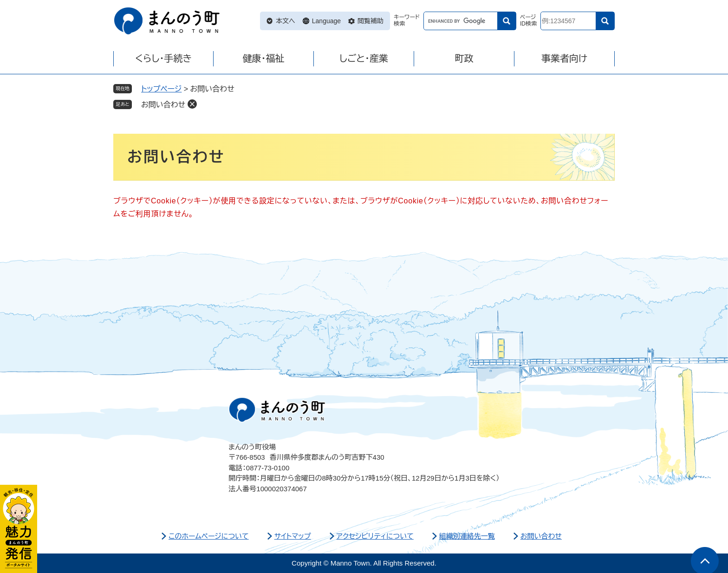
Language (326, 21)
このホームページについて (209, 536)
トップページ (161, 89)
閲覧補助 (370, 21)
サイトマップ (293, 536)
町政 (464, 59)
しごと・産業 (364, 59)
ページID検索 (528, 21)
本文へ (286, 21)
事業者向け (564, 59)
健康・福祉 (264, 59)
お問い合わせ (163, 105)
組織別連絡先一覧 (467, 536)
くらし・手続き (163, 59)
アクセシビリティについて (375, 536)
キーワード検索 (407, 21)
